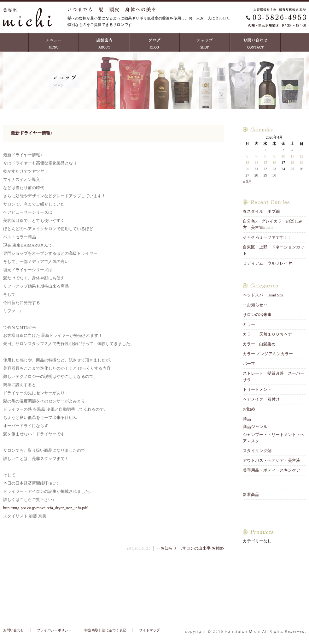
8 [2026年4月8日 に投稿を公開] (265, 156)
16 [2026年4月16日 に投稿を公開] (274, 163)
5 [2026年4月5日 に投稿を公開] (301, 150)
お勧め (218, 548)
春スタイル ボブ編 (261, 211)
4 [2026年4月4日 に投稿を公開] (292, 150)
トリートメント (259, 389)
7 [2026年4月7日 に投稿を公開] (256, 156)
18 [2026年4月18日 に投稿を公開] (292, 163)
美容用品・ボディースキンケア (271, 470)
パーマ (249, 364)
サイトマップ (149, 630)
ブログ (154, 43)
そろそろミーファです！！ (267, 237)
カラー (249, 324)
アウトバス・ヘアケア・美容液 (271, 460)
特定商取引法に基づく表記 (105, 630)
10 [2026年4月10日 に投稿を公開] (283, 156)
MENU (54, 43)
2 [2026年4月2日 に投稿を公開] (274, 150)
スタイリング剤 (257, 451)
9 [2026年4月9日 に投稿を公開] (274, 156)
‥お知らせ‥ (169, 548)
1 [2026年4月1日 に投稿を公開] (265, 150)
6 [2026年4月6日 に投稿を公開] (247, 156)
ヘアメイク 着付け (261, 399)
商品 (247, 419)
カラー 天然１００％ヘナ (267, 334)
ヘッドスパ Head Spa (263, 295)
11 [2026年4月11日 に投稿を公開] (292, 156)
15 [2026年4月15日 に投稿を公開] (265, 163)
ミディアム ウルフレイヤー (269, 263)
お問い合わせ (255, 43)
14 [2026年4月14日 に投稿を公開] (256, 163)
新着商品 (251, 495)
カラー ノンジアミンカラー (268, 354)
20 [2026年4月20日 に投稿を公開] (247, 169)
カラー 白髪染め (259, 344)
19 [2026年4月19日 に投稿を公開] (301, 163)
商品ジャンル (255, 427)
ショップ (205, 43)
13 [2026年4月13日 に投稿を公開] (247, 163)
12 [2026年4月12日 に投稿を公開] (301, 156)
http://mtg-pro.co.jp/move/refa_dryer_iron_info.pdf (45, 508)
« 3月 (247, 181)
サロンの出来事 (196, 548)
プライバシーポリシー (54, 630)
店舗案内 (104, 43)
